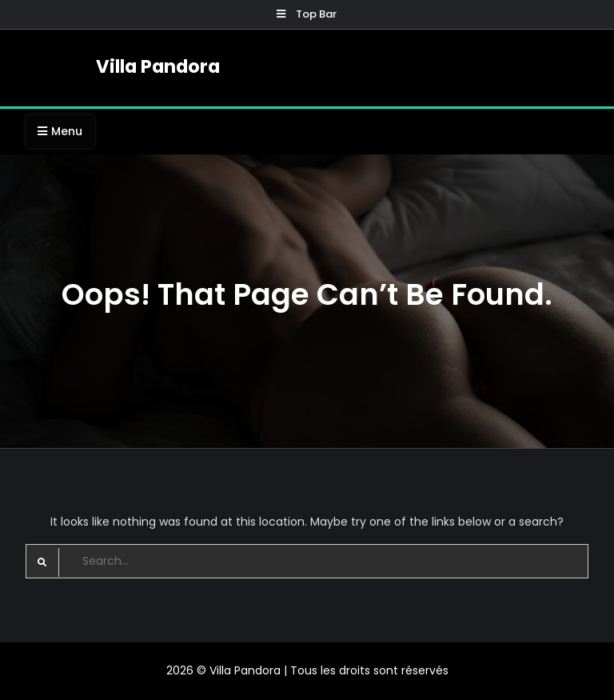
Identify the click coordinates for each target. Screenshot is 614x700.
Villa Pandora (158, 66)
